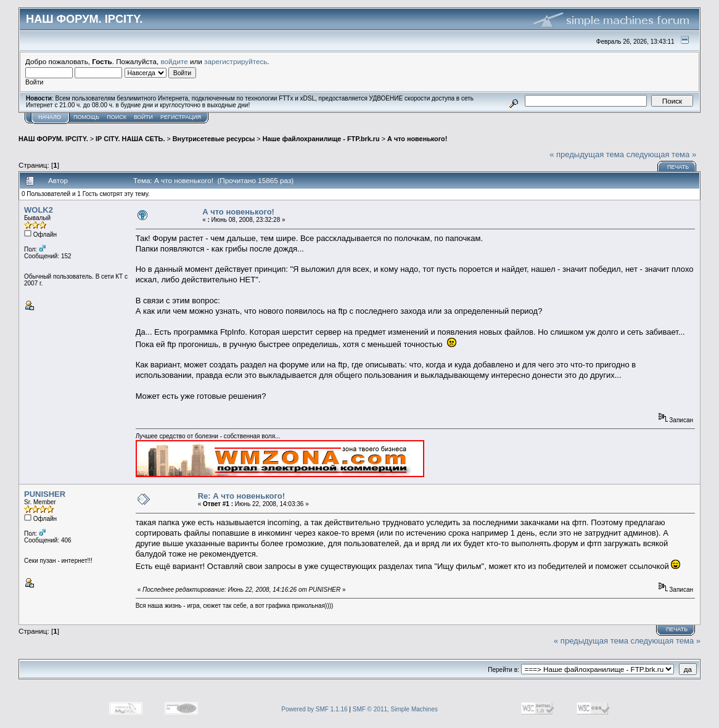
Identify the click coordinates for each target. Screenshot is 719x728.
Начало (50, 117)
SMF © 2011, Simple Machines (395, 709)
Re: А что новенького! (241, 496)
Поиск (117, 117)
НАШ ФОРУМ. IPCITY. (53, 139)
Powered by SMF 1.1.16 (314, 709)
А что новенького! (417, 139)
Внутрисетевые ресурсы (214, 139)
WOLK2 (39, 210)
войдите (175, 61)
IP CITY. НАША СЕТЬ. (130, 139)
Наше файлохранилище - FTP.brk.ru (321, 139)
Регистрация (181, 117)
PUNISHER (45, 494)
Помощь (86, 117)
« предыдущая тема (587, 154)
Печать (678, 167)
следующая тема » (662, 154)
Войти (143, 117)
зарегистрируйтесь (236, 61)
